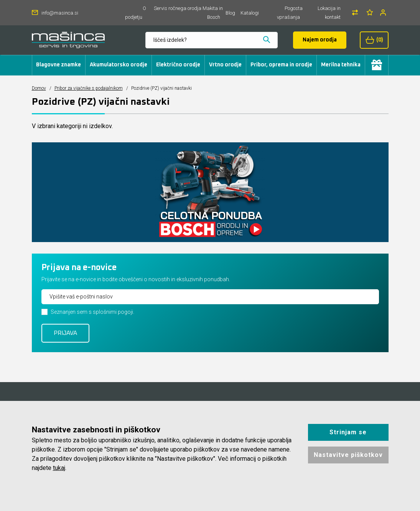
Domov (39, 88)
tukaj (59, 468)
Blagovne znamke (58, 65)
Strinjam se (348, 432)
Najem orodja (320, 40)
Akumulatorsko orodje (119, 65)
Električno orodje (178, 65)
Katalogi (250, 13)
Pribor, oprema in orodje (281, 65)
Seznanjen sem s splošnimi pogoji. (92, 312)
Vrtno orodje (225, 65)
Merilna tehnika (341, 65)
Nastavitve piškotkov (348, 455)
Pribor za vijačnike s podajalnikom (89, 88)
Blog (230, 13)
